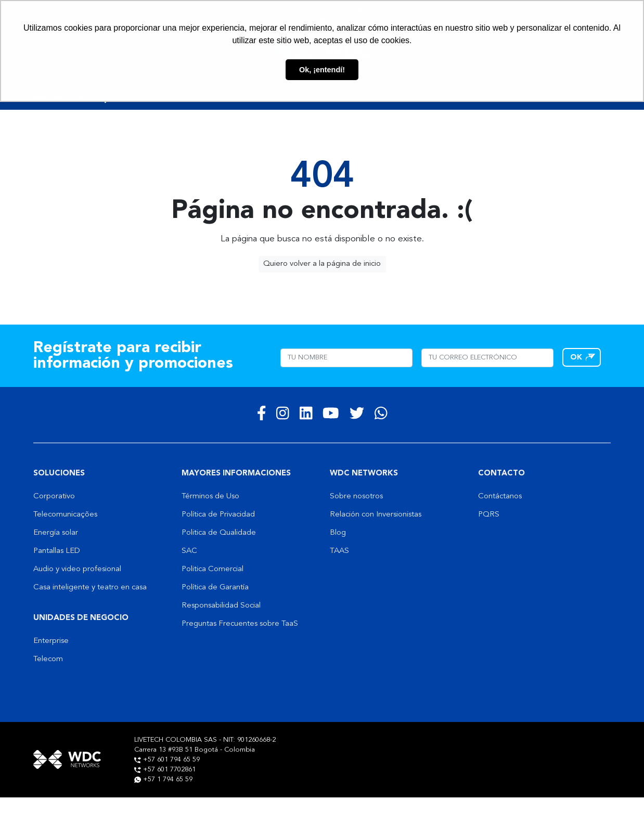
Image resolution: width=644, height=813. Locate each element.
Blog (338, 533)
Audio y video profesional (77, 569)
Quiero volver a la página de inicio (322, 264)
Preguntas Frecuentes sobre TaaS (240, 624)
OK (576, 357)
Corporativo (54, 496)
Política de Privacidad (218, 515)
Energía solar (56, 533)
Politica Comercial (212, 569)
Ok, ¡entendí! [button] (322, 70)
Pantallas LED (57, 551)
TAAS (339, 551)
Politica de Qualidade (219, 533)
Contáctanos (500, 496)
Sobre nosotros (356, 496)
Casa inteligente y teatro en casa (90, 588)
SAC (189, 551)
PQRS (489, 515)
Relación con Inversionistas (376, 515)
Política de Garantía (215, 588)
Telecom (48, 659)
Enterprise (51, 641)
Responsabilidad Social (221, 606)
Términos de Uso (210, 496)
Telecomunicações (65, 515)
